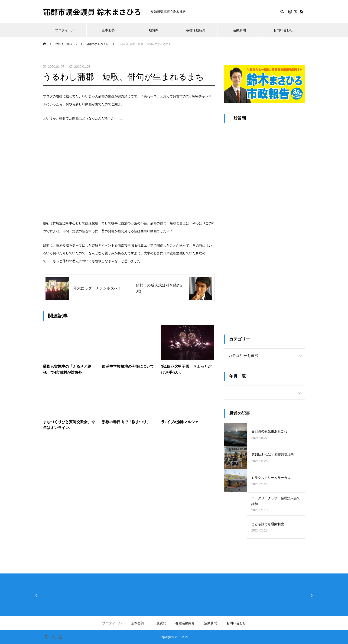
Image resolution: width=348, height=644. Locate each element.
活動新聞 (239, 30)
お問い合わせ (283, 30)
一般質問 (152, 30)
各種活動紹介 (196, 30)
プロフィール (65, 30)
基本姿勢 (108, 30)
